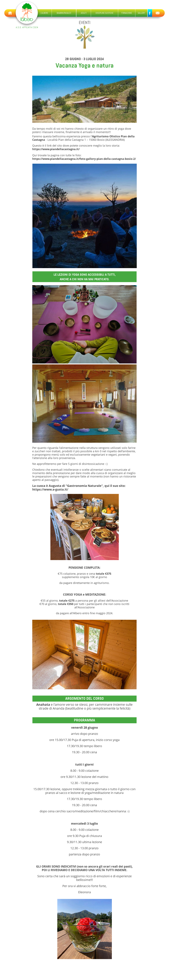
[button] (64, 13)
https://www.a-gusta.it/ (50, 489)
